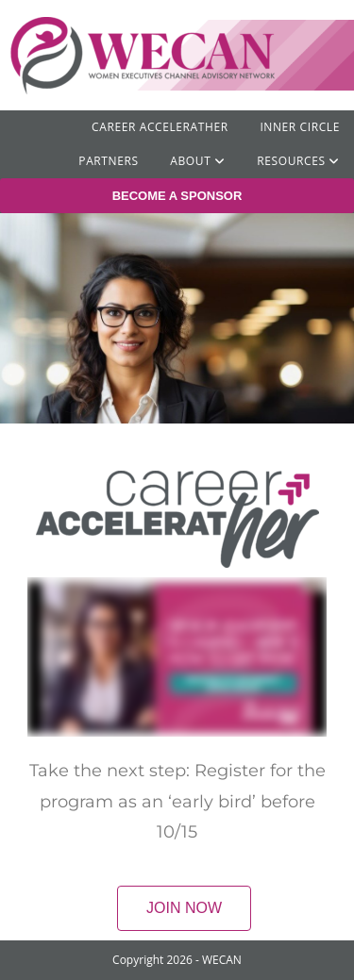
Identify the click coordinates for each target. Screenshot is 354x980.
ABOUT (197, 161)
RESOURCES (298, 161)
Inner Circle (300, 127)
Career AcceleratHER (160, 127)
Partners (108, 161)
